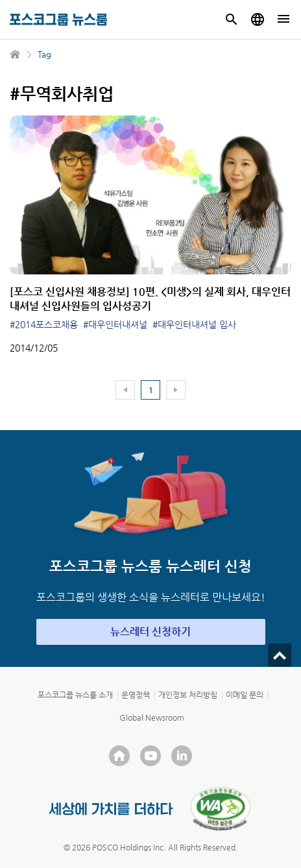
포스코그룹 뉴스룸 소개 (75, 695)
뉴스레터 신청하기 (150, 632)
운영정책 (136, 695)
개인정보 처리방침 (188, 695)
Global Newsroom (152, 717)
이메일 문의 (245, 695)
